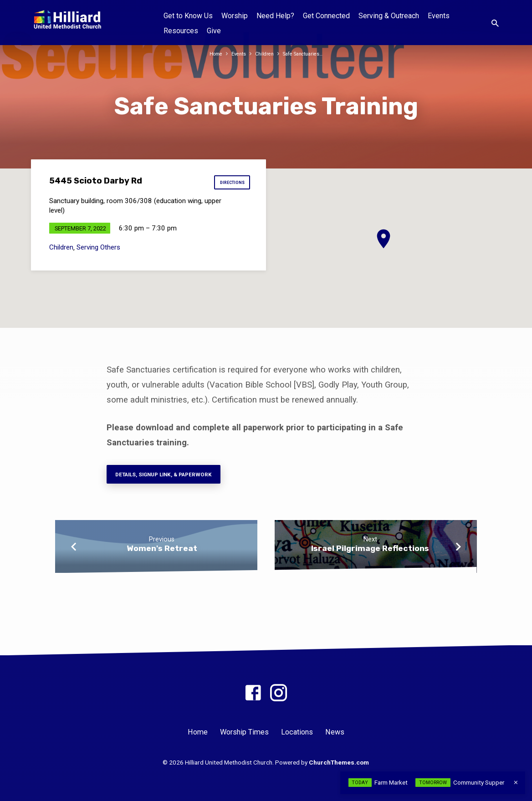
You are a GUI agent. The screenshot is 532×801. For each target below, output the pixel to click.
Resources (181, 31)
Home (209, 54)
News (335, 732)
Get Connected (326, 16)
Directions (230, 184)
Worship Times (244, 732)
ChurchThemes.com (339, 763)
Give (214, 31)
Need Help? (275, 16)
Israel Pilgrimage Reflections (370, 553)
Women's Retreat (162, 553)
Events (439, 16)
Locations (297, 732)
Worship (235, 16)
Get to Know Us (188, 16)
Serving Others (98, 250)
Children (263, 54)
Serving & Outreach (389, 16)
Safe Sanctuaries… (307, 54)
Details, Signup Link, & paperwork (174, 477)
